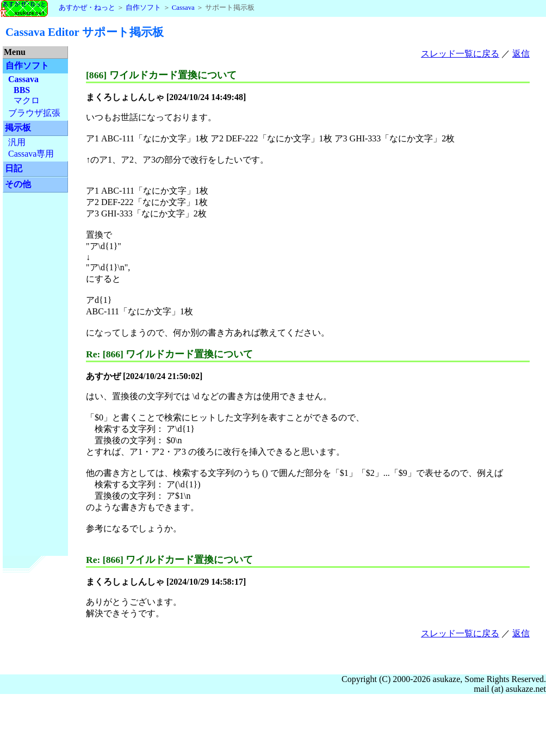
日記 (14, 168)
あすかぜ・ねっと (58, 8)
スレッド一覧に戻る (460, 54)
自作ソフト (143, 8)
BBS (22, 90)
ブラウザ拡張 (34, 113)
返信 (521, 54)
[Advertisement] (35, 364)
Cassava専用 (31, 154)
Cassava (183, 8)
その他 (18, 184)
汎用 (17, 142)
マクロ (27, 100)
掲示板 (18, 128)
